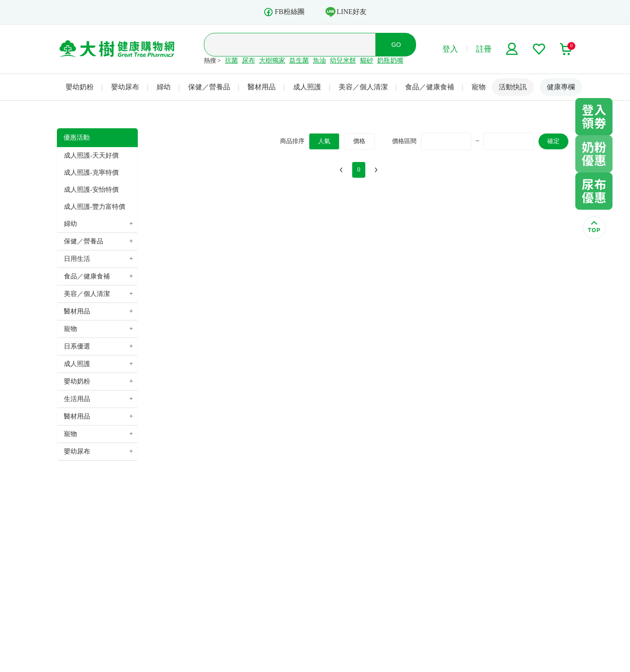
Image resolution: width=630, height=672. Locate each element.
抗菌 (231, 60)
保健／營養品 (209, 87)
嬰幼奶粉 (80, 87)
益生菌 (299, 60)
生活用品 (77, 399)
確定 (553, 141)
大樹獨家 (272, 60)
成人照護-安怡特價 (91, 190)
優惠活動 (77, 137)
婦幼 (164, 87)
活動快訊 (513, 87)
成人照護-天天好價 (91, 155)
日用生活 (77, 259)
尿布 (248, 60)
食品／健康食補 (430, 87)
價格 (359, 141)
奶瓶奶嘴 (390, 60)
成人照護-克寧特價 (91, 172)
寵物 (479, 87)
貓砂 (367, 60)
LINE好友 (346, 12)
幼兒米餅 (343, 60)
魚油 (319, 60)
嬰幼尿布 (125, 87)
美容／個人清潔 (363, 87)
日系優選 (77, 346)
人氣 (324, 141)
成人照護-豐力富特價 (94, 207)
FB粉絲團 (284, 12)
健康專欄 (561, 87)
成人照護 (307, 87)
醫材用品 (262, 87)
